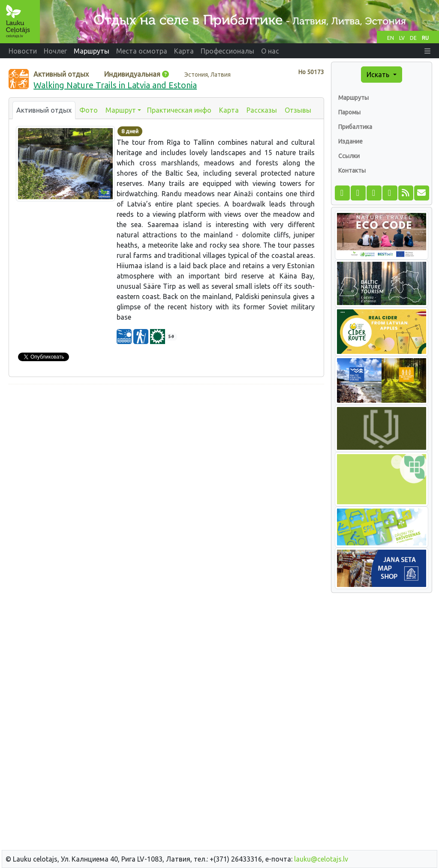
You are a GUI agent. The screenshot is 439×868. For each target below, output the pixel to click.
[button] (427, 51)
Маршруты (353, 98)
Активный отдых (44, 110)
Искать (379, 75)
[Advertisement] (166, 451)
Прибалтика (355, 127)
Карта (229, 110)
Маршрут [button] (121, 110)
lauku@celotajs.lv (321, 859)
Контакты (352, 171)
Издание (350, 141)
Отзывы (298, 110)
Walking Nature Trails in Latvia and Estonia (115, 85)
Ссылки (349, 156)
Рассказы (262, 110)
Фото (89, 110)
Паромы (349, 112)
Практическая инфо (179, 110)
